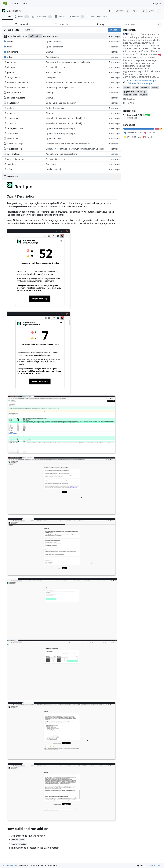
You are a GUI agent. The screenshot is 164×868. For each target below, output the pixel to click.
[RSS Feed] (109, 11)
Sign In (157, 3)
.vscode (10, 42)
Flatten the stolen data (56, 108)
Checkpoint (51, 77)
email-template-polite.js (17, 88)
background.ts (13, 77)
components (12, 52)
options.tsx (12, 123)
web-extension (131, 95)
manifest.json (13, 103)
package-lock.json (15, 128)
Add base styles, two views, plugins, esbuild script (68, 62)
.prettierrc (11, 72)
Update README (51, 36)
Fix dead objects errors (56, 67)
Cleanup (50, 52)
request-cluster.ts (15, 149)
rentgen (17, 11)
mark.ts (10, 108)
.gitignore (11, 67)
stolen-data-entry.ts (16, 159)
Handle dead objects (55, 169)
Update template (54, 42)
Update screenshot (54, 47)
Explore (15, 3)
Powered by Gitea (11, 865)
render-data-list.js (15, 144)
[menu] (142, 866)
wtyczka (144, 95)
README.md (12, 139)
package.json (13, 133)
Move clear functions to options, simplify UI (65, 118)
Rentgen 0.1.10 (135, 115)
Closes (49, 149)
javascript (145, 88)
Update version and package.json (61, 103)
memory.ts (12, 113)
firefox (135, 88)
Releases (129, 111)
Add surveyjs (52, 164)
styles (9, 57)
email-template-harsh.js (17, 82)
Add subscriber (53, 57)
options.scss (12, 118)
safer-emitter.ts (14, 154)
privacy (155, 88)
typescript (142, 91)
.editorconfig (13, 62)
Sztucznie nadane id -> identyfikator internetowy (68, 144)
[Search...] (159, 24)
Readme (129, 99)
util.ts (9, 169)
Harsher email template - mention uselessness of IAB (70, 82)
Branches (62, 24)
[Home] (5, 3)
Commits (22, 24)
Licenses (152, 865)
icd (8, 11)
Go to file (29, 30)
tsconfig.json (13, 164)
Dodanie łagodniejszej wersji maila (62, 88)
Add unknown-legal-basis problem (61, 154)
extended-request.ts (16, 98)
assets (10, 47)
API (159, 865)
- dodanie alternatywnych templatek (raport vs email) (80, 149)
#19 (54, 149)
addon (127, 88)
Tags (101, 24)
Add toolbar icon (53, 72)
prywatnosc (129, 91)
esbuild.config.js (14, 93)
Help (25, 3)
